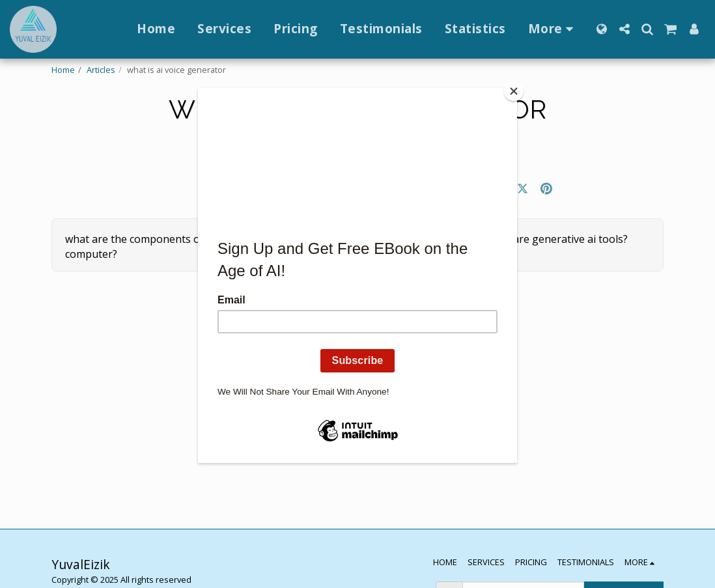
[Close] (514, 91)
